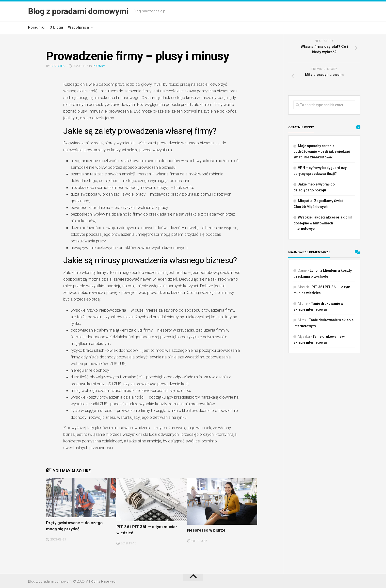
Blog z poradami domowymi (81, 11)
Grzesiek (58, 66)
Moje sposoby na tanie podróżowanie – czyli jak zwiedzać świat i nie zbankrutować (322, 151)
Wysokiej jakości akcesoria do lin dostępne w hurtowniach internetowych (323, 223)
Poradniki (36, 27)
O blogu (56, 27)
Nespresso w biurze (205, 530)
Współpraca (78, 27)
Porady (99, 66)
